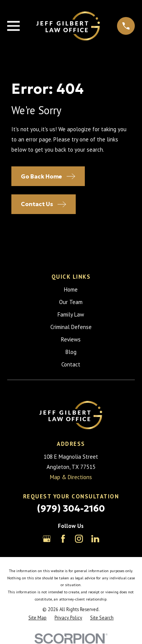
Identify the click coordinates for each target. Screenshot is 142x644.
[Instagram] (79, 539)
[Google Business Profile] (47, 539)
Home (71, 289)
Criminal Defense (71, 327)
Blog (71, 352)
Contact (71, 364)
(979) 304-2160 (71, 509)
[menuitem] (37, 618)
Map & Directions (71, 477)
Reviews (71, 339)
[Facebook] (63, 539)
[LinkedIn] (95, 539)
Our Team (71, 302)
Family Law (71, 314)
